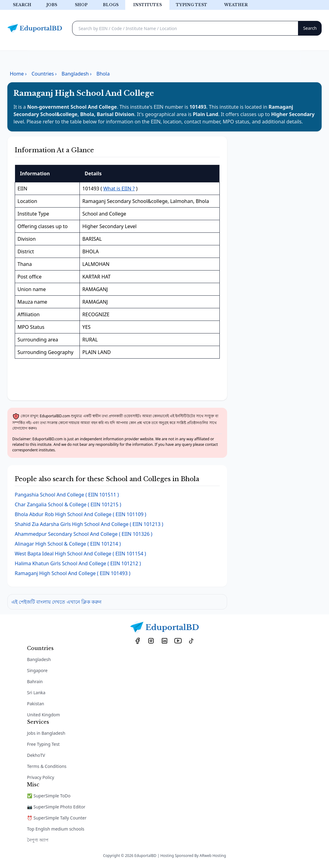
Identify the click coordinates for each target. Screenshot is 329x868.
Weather (236, 5)
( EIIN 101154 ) (80, 554)
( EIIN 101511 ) (67, 495)
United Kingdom (43, 715)
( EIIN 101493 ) (73, 573)
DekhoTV (36, 755)
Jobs (52, 5)
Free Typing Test (43, 744)
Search (22, 5)
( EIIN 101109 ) (80, 514)
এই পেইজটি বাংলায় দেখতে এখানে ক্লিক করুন (56, 602)
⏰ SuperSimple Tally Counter (57, 818)
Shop (81, 5)
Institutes (147, 5)
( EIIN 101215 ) (68, 504)
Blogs (111, 5)
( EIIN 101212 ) (78, 563)
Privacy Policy (41, 777)
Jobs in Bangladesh (46, 733)
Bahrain (35, 681)
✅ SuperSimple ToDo (49, 796)
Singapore (37, 670)
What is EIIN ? (119, 189)
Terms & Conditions (47, 766)
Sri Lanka (36, 693)
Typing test (192, 5)
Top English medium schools (56, 829)
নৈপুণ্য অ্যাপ (38, 840)
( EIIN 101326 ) (83, 534)
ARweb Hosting (213, 856)
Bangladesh (39, 659)
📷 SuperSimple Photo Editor (56, 807)
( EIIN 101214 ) (68, 544)
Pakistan (36, 704)
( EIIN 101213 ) (89, 524)
